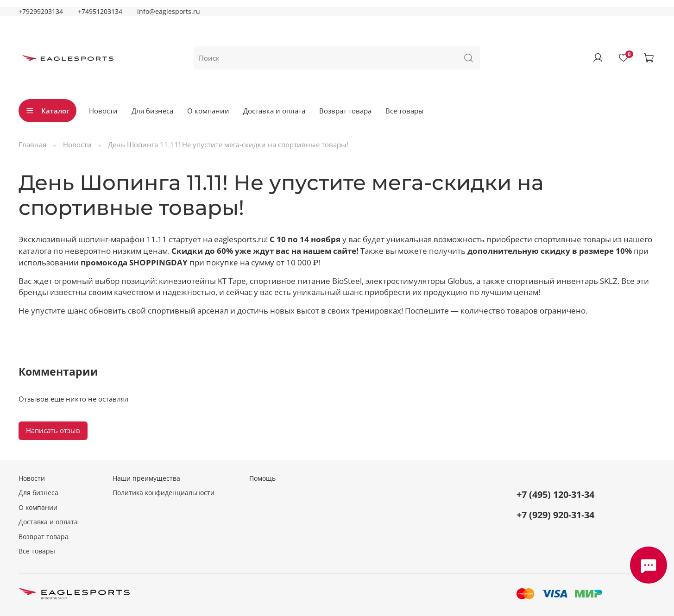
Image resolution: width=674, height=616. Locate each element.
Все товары (405, 111)
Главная (32, 145)
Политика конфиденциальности (164, 493)
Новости (103, 111)
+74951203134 (100, 12)
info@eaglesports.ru (169, 12)
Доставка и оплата (274, 111)
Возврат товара (345, 111)
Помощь (262, 478)
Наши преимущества (146, 478)
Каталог (47, 111)
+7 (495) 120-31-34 (555, 494)
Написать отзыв (53, 430)
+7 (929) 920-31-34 (555, 515)
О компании (208, 111)
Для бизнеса (152, 111)
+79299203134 (41, 12)
